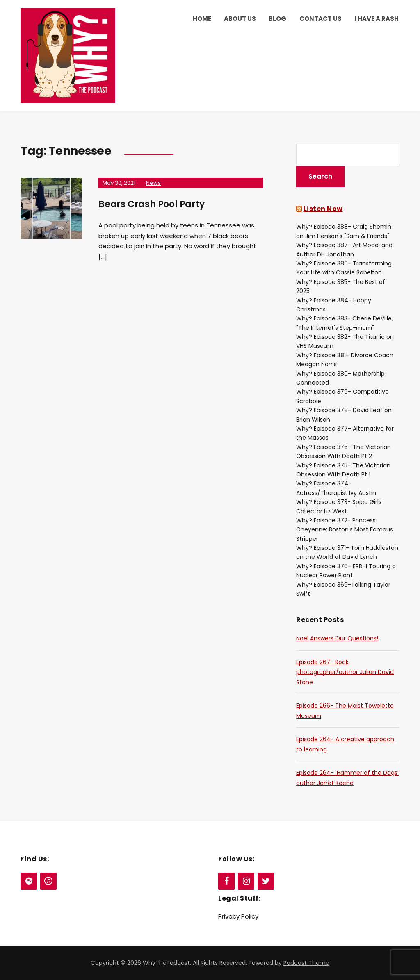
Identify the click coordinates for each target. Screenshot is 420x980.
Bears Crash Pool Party (152, 204)
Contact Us (321, 19)
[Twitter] (266, 881)
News (153, 183)
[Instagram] (246, 881)
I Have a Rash (377, 19)
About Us (240, 19)
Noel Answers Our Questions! (337, 638)
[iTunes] (48, 881)
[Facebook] (226, 881)
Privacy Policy (238, 916)
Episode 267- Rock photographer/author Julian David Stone (345, 672)
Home (202, 19)
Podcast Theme (306, 963)
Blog (277, 19)
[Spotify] (29, 881)
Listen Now (323, 209)
